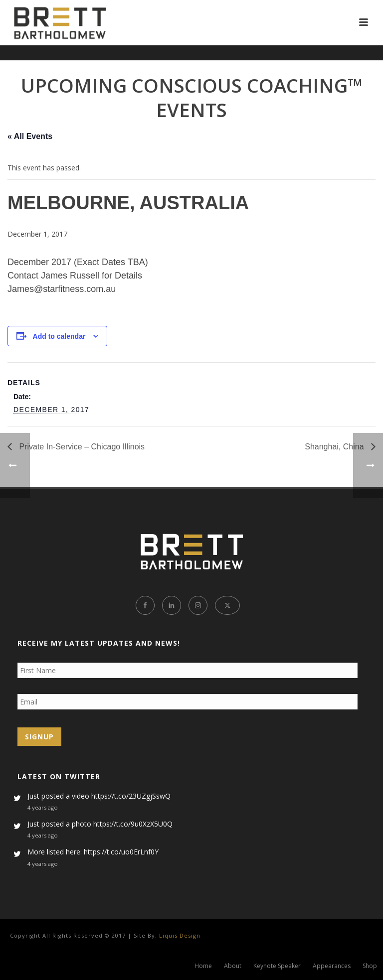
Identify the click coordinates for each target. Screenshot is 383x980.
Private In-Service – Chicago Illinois (81, 447)
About (233, 966)
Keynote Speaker (277, 966)
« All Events (30, 136)
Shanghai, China (335, 447)
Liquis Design (180, 935)
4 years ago (43, 807)
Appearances (332, 966)
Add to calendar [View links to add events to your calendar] (59, 336)
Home (203, 966)
